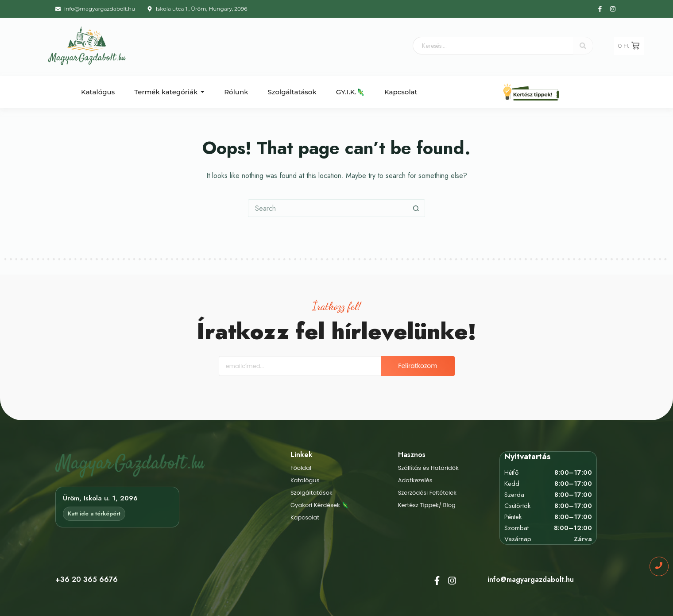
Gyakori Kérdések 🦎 (319, 505)
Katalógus (305, 480)
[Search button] (416, 208)
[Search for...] (328, 208)
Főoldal (301, 468)
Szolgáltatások (311, 493)
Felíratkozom (418, 366)
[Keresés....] (493, 46)
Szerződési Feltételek (427, 493)
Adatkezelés (415, 480)
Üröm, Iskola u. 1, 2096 (100, 498)
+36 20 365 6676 (87, 579)
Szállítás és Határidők (428, 468)
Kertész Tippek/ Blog (427, 505)
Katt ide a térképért (94, 513)
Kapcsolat (305, 517)
